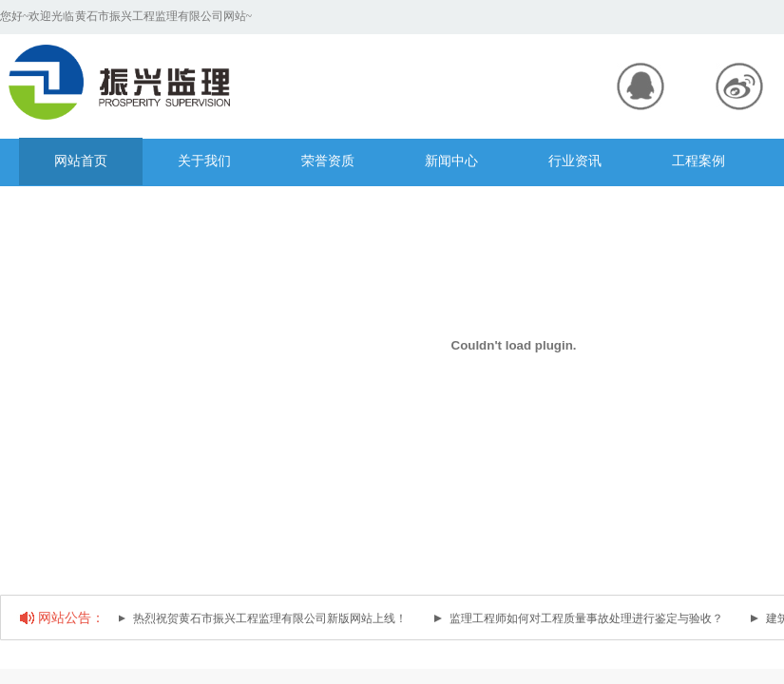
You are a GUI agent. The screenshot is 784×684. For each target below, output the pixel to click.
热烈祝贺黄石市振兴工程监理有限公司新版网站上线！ (271, 618)
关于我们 (204, 161)
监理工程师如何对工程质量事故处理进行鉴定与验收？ (587, 618)
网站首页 (81, 161)
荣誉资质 (328, 161)
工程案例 (698, 161)
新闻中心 (451, 161)
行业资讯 (575, 161)
